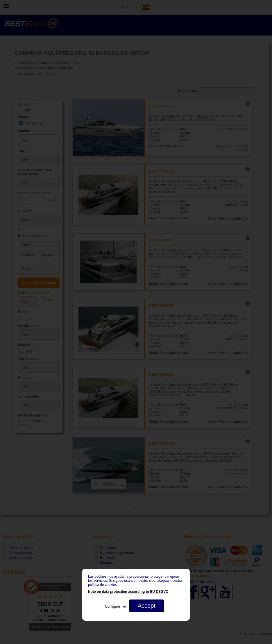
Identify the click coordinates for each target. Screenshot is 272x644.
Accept (147, 606)
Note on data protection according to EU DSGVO (128, 592)
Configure (112, 606)
